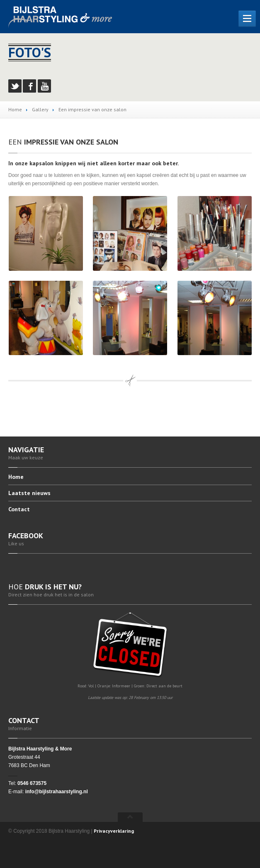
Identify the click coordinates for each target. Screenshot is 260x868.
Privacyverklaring (114, 831)
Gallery (40, 109)
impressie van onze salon (63, 142)
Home (15, 109)
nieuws (29, 493)
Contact (19, 509)
